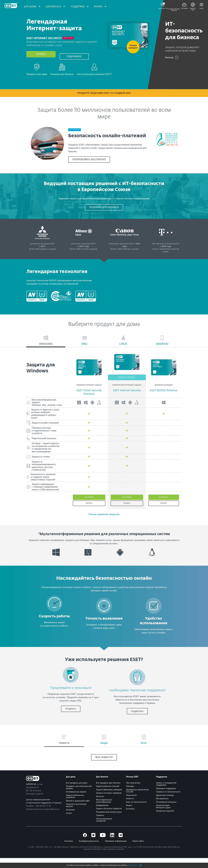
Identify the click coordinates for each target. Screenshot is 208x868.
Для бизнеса (55, 6)
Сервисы (100, 825)
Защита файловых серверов (109, 799)
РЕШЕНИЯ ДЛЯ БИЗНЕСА (104, 214)
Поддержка (79, 6)
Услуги (69, 823)
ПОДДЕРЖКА (134, 721)
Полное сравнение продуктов (104, 524)
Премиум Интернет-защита (89, 395)
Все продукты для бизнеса (108, 793)
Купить (41, 59)
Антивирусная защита (76, 802)
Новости (130, 808)
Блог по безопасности (136, 812)
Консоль (100, 806)
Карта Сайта (138, 851)
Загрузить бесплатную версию (76, 815)
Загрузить (89, 507)
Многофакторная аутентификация (104, 811)
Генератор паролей (165, 821)
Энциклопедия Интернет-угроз (163, 816)
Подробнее (74, 59)
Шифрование (102, 815)
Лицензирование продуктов (104, 830)
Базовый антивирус (164, 395)
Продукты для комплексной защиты (79, 797)
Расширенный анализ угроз (109, 822)
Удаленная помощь (165, 805)
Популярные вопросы (166, 812)
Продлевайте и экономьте (74, 696)
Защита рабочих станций (108, 796)
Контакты (130, 819)
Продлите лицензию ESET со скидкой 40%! (104, 96)
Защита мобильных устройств (75, 806)
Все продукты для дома (77, 793)
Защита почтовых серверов (109, 803)
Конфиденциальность (89, 851)
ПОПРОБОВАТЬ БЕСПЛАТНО (89, 160)
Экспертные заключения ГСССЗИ (137, 801)
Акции (129, 815)
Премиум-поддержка (166, 798)
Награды (130, 796)
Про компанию (133, 793)
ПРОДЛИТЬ (74, 716)
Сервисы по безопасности (168, 802)
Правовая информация (116, 851)
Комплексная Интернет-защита (127, 395)
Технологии (131, 805)
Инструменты (162, 808)
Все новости (104, 767)
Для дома (32, 6)
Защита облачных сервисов (109, 818)
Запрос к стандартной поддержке (166, 794)
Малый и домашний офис (78, 811)
